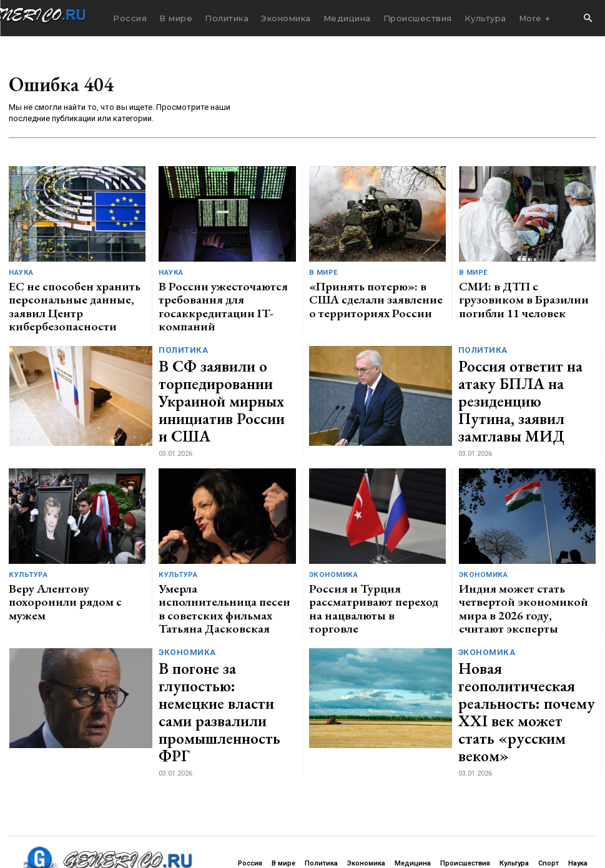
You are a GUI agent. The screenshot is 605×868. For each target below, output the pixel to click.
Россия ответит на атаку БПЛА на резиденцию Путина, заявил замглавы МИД (516, 372)
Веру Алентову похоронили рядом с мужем (76, 556)
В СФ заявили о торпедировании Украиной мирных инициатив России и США (224, 372)
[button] (588, 19)
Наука (21, 273)
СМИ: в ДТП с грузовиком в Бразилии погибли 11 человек (517, 289)
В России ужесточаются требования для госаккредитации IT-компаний (224, 294)
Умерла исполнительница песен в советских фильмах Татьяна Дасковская (224, 561)
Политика (183, 341)
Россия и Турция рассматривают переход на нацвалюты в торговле (374, 556)
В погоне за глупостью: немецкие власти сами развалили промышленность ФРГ (224, 639)
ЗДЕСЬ (122, 826)
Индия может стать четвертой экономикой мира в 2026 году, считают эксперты (517, 561)
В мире (323, 273)
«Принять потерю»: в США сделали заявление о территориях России (375, 294)
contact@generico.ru (254, 826)
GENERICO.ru (96, 818)
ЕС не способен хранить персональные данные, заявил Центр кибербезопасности (67, 294)
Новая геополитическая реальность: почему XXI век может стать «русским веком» (525, 639)
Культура (28, 540)
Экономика (332, 540)
